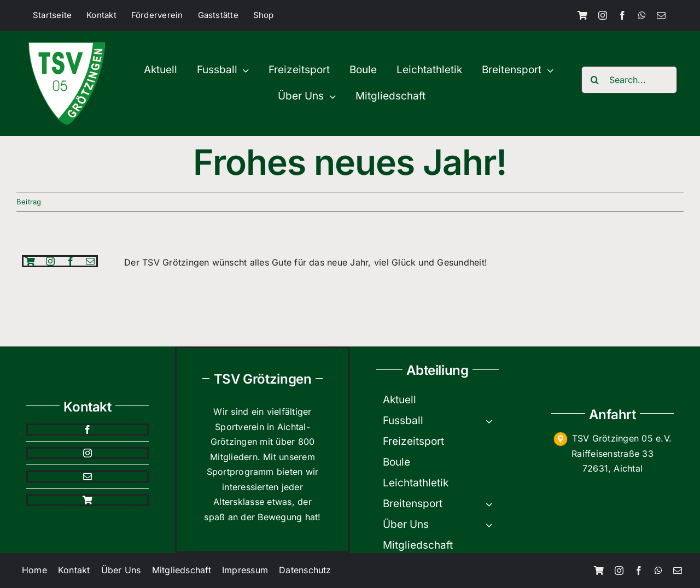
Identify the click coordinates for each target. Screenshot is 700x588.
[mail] (661, 15)
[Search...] (629, 80)
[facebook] (622, 15)
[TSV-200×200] (67, 46)
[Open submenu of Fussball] (492, 421)
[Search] (595, 80)
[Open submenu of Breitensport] (492, 504)
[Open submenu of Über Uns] (492, 525)
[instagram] (603, 15)
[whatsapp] (642, 15)
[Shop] (582, 15)
